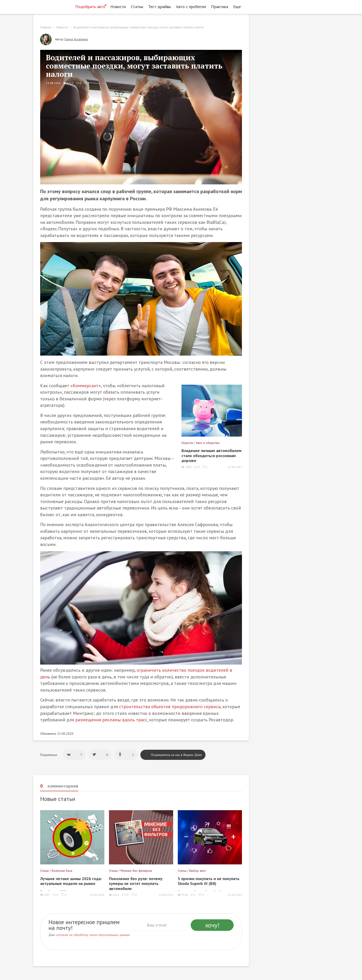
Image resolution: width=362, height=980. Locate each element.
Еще (238, 7)
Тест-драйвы (160, 7)
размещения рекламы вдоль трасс (111, 720)
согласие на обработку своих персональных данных (93, 935)
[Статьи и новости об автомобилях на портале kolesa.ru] (52, 6)
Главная (46, 27)
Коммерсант (86, 386)
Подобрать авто (90, 7)
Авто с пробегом (191, 7)
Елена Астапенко (76, 39)
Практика (220, 7)
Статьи (137, 7)
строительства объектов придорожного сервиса (170, 707)
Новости (118, 7)
